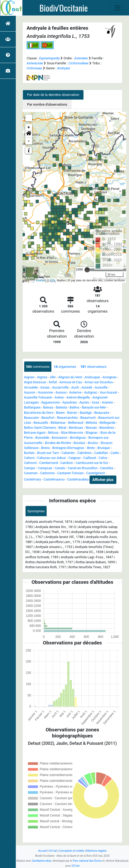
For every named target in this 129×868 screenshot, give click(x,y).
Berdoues (76, 428)
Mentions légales (97, 851)
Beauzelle (41, 423)
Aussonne (45, 392)
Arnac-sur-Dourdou (99, 382)
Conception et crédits (71, 851)
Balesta (61, 407)
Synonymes (36, 511)
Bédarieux (58, 423)
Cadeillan (101, 453)
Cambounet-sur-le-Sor (92, 463)
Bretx (91, 448)
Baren (60, 413)
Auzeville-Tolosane (38, 397)
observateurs (93, 367)
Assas (45, 387)
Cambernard (48, 463)
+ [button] (29, 127)
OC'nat (53, 851)
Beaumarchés (67, 418)
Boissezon (59, 438)
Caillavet (90, 458)
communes (38, 367)
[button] (29, 134)
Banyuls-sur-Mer (94, 407)
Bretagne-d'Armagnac (68, 448)
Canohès (107, 468)
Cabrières (84, 453)
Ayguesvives (51, 402)
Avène (59, 397)
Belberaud (76, 423)
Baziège (86, 413)
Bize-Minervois (72, 433)
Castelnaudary (78, 479)
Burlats (29, 453)
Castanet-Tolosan (70, 473)
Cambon (67, 463)
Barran (72, 413)
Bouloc (93, 443)
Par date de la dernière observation (53, 95)
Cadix (115, 453)
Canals (60, 468)
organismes (65, 367)
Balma (74, 407)
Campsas (45, 468)
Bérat (62, 428)
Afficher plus (103, 480)
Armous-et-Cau (71, 382)
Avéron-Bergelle (78, 397)
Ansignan (109, 377)
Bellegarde (107, 423)
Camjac (30, 468)
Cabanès (68, 453)
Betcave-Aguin (35, 433)
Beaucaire (102, 413)
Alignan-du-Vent (70, 377)
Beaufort (48, 418)
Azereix (107, 402)
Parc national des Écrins (87, 861)
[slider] (87, 270)
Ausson (30, 392)
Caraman (31, 473)
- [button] (29, 141)
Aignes (42, 377)
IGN (53, 280)
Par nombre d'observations (47, 104)
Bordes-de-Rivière (58, 443)
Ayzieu (84, 402)
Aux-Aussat (109, 392)
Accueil (43, 851)
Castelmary (33, 479)
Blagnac (92, 433)
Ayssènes (70, 402)
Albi (53, 377)
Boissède (42, 438)
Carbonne (47, 473)
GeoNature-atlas (42, 861)
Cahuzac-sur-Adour (51, 458)
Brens (45, 448)
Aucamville (60, 387)
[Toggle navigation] (117, 8)
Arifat (53, 382)
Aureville (101, 387)
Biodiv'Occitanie (64, 8)
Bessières (107, 428)
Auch (75, 387)
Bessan (91, 428)
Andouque (92, 377)
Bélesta (91, 423)
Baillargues (32, 407)
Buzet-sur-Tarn (48, 453)
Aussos (61, 392)
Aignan (29, 377)
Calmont (30, 463)
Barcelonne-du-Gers (39, 413)
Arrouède (31, 387)
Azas (96, 402)
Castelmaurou (54, 479)
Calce (103, 458)
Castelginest (95, 473)
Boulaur (80, 443)
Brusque (104, 448)
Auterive (75, 392)
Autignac (91, 392)
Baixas (48, 407)
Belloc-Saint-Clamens (40, 428)
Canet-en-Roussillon (83, 468)
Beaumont (88, 418)
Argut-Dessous (35, 382)
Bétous (53, 433)
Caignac (75, 458)
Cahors (29, 458)
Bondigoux (78, 438)
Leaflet (40, 280)
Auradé (87, 387)
